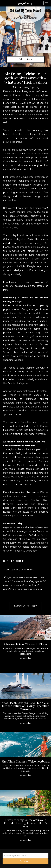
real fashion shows (22, 457)
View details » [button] (25, 658)
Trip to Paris (26, 59)
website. (19, 360)
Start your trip (26, 861)
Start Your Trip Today (25, 606)
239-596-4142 (25, 3)
